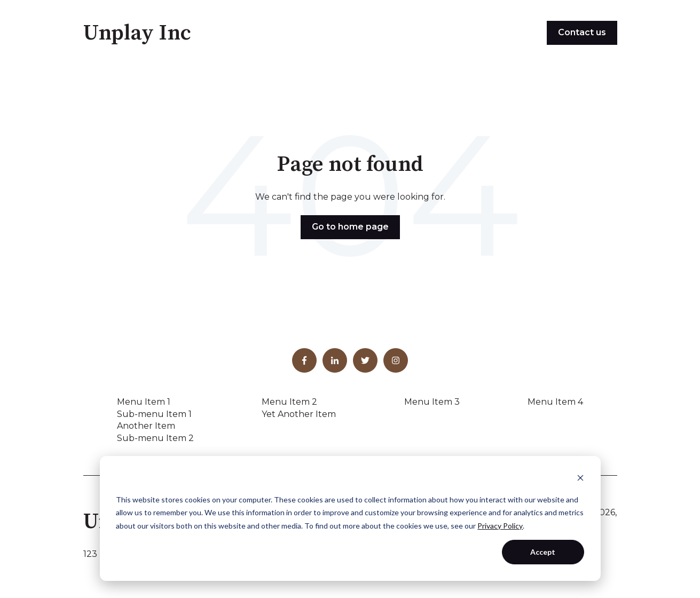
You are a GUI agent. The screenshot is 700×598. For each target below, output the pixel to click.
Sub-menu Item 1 (154, 414)
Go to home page (350, 227)
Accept (543, 552)
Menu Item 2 (289, 402)
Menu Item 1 (144, 402)
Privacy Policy (500, 526)
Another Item (146, 426)
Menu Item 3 (432, 402)
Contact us (582, 32)
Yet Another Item (299, 414)
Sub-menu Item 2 (155, 438)
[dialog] (350, 518)
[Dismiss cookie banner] (580, 479)
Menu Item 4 (555, 402)
